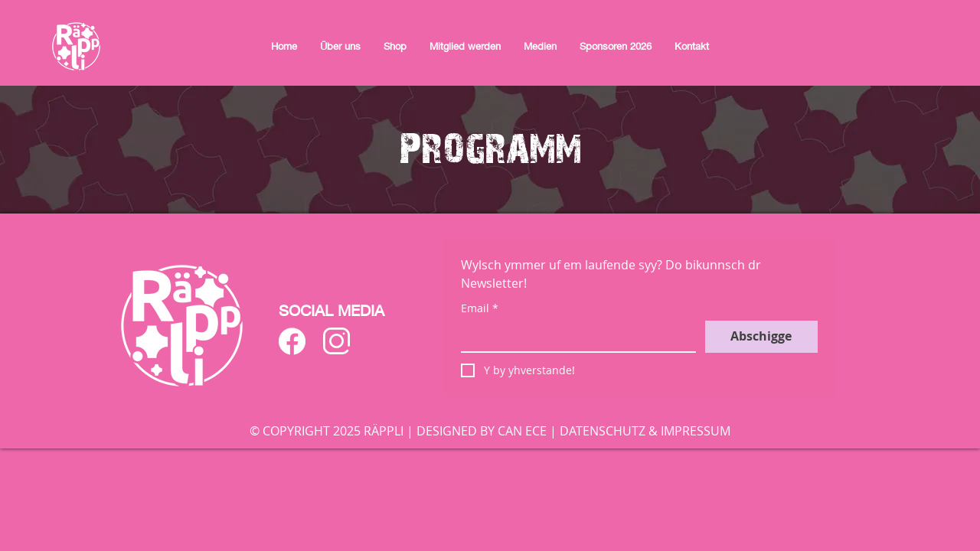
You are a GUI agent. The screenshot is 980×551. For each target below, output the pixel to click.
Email (480, 308)
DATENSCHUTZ (603, 431)
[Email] (574, 336)
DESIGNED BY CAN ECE (482, 431)
